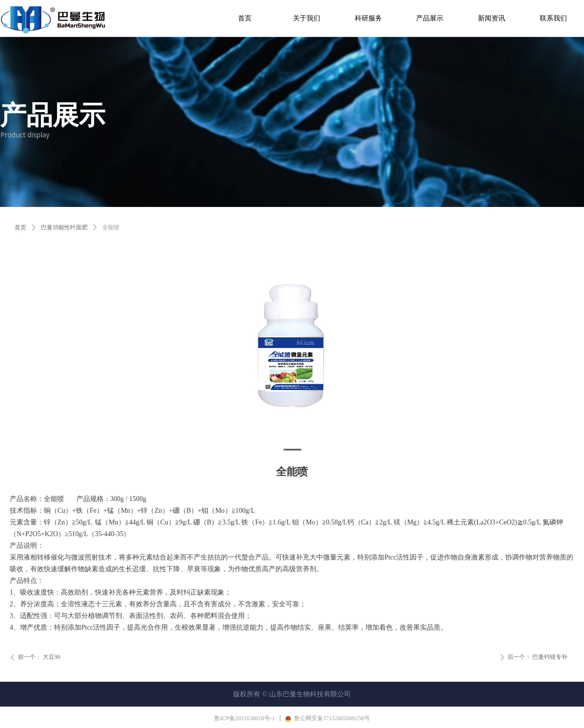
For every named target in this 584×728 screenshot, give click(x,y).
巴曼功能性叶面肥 (64, 227)
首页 (20, 227)
